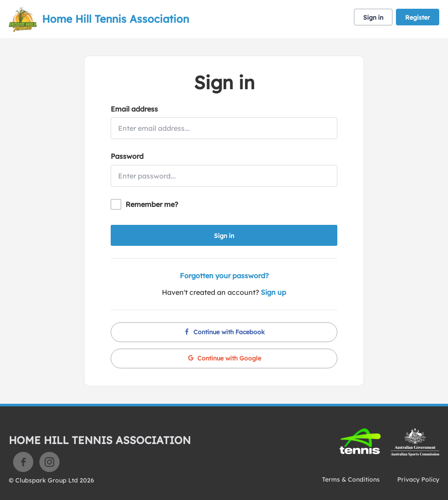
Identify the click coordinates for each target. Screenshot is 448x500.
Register (418, 17)
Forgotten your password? (224, 276)
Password (127, 156)
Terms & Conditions (351, 479)
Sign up (273, 292)
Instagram (49, 462)
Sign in (373, 17)
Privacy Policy (418, 479)
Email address (134, 109)
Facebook (23, 462)
